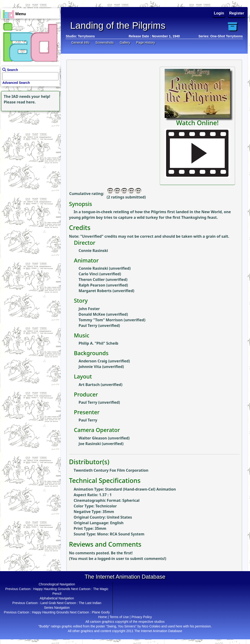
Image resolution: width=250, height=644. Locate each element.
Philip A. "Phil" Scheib (98, 343)
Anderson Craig (93, 361)
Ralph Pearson (92, 285)
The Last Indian (90, 603)
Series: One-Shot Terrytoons (221, 36)
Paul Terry (88, 326)
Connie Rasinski (93, 251)
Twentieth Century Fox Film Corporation (111, 470)
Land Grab (48, 603)
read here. (26, 102)
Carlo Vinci (89, 274)
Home (103, 617)
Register (237, 13)
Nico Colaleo (151, 626)
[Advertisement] (29, 142)
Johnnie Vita (90, 367)
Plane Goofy (101, 612)
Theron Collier (92, 280)
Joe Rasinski (90, 444)
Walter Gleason (93, 438)
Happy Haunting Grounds (52, 589)
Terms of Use (119, 617)
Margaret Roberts (95, 291)
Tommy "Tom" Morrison (101, 320)
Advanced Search (16, 83)
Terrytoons (86, 36)
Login (219, 13)
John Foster (89, 309)
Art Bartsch (89, 385)
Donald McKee (92, 314)
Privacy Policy (142, 617)
